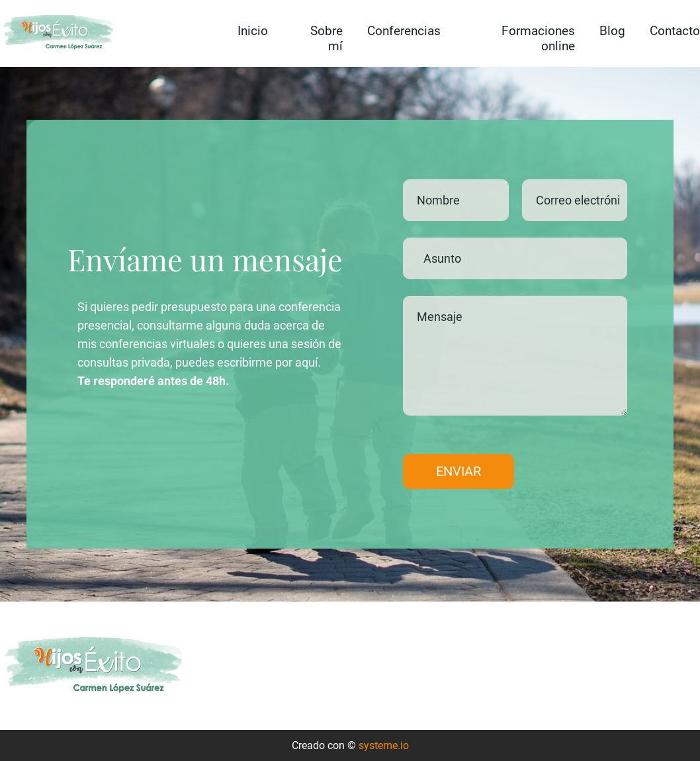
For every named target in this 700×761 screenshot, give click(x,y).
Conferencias (404, 31)
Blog (612, 31)
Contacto (675, 31)
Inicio (253, 31)
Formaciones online (538, 38)
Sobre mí (327, 38)
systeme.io (384, 745)
